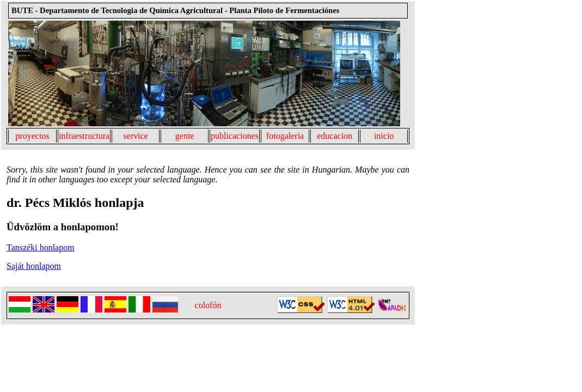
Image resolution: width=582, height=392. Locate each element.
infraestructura (84, 136)
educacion (335, 136)
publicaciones (235, 136)
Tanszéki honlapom (41, 247)
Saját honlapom (34, 266)
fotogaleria (285, 136)
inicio (384, 136)
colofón (208, 305)
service (136, 136)
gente (185, 136)
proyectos (32, 136)
